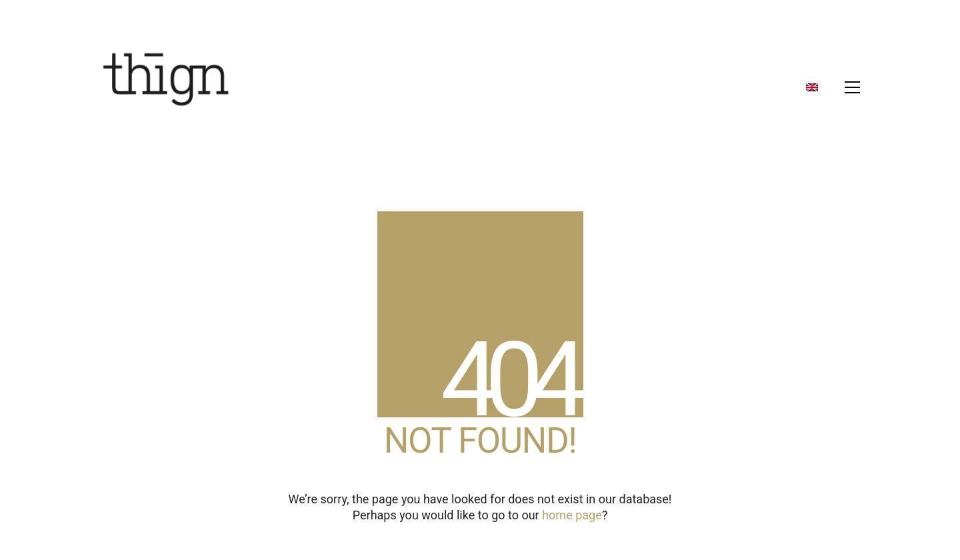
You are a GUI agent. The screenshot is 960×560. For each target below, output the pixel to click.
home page (572, 515)
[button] (852, 87)
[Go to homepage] (167, 87)
